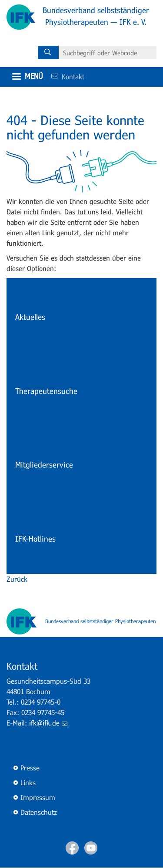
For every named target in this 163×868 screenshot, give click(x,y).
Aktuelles (30, 317)
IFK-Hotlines (35, 539)
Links (28, 782)
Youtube (91, 848)
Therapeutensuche (46, 391)
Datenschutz (39, 812)
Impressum (38, 797)
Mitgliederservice (44, 465)
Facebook (72, 848)
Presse (30, 768)
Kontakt (65, 76)
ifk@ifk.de (48, 723)
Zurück (17, 579)
